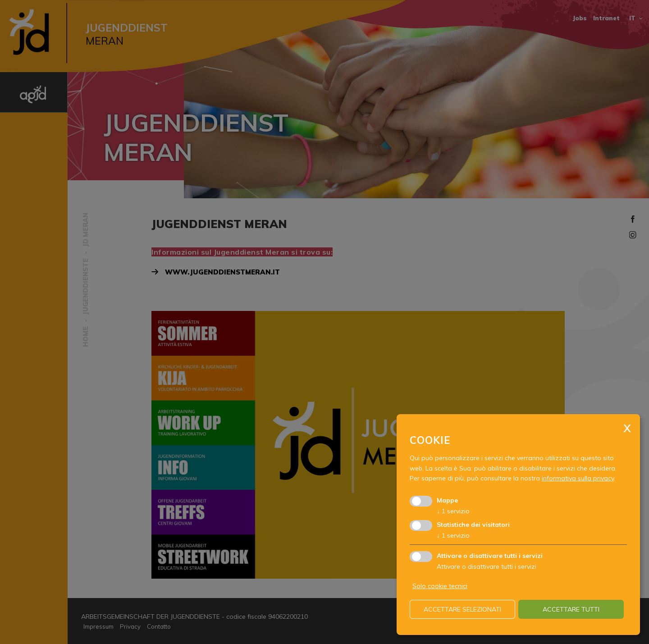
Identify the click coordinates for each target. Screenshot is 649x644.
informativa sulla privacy (578, 478)
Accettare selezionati (462, 609)
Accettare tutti (571, 609)
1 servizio (453, 511)
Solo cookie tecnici (440, 586)
